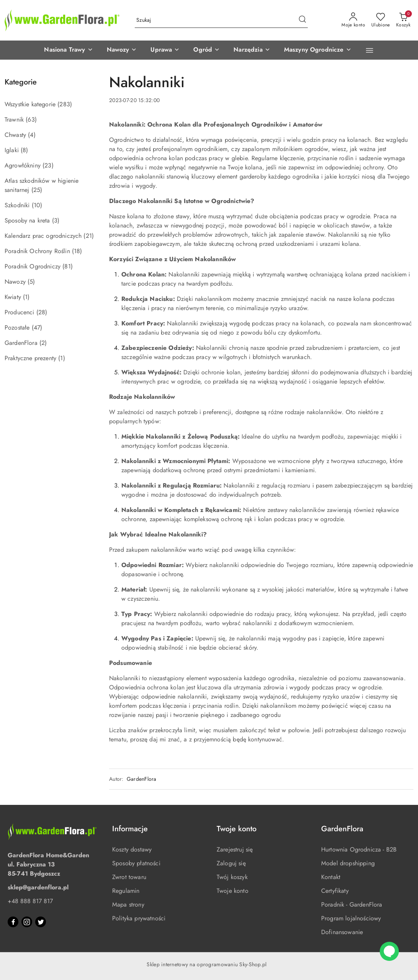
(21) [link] (89, 236)
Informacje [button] (130, 829)
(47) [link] (37, 327)
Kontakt (331, 877)
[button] (68, 50)
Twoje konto (233, 891)
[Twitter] (41, 922)
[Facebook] (13, 922)
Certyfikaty (335, 891)
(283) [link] (65, 104)
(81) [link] (68, 266)
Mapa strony (128, 904)
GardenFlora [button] (342, 829)
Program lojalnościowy (351, 918)
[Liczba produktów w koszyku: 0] (403, 20)
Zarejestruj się (235, 849)
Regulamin (126, 891)
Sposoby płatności (136, 863)
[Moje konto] (353, 20)
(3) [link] (56, 220)
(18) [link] (77, 251)
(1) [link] (26, 297)
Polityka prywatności (139, 918)
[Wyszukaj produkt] (221, 20)
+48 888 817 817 (30, 901)
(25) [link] (37, 190)
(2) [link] (43, 343)
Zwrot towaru (129, 877)
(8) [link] (24, 150)
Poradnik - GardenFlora (352, 904)
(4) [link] (32, 135)
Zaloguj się (231, 863)
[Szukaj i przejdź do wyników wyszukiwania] (302, 20)
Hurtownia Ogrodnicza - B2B (359, 849)
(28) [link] (42, 312)
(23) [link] (48, 165)
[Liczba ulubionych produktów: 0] (381, 20)
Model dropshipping (348, 863)
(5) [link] (31, 282)
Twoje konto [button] (237, 829)
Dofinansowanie (342, 932)
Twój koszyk (232, 877)
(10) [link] (37, 205)
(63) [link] (31, 119)
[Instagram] (27, 922)
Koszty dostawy (132, 849)
